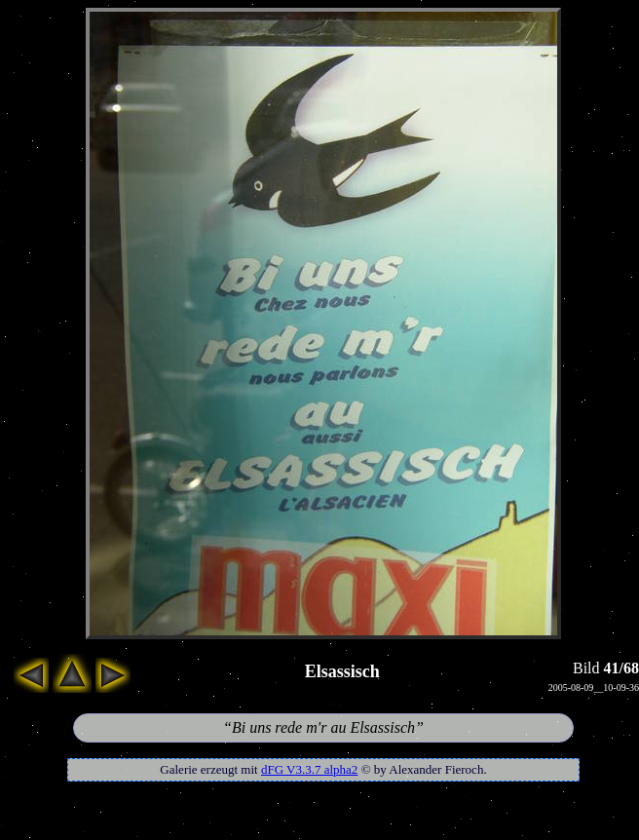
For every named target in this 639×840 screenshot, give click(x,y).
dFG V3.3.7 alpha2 (309, 769)
